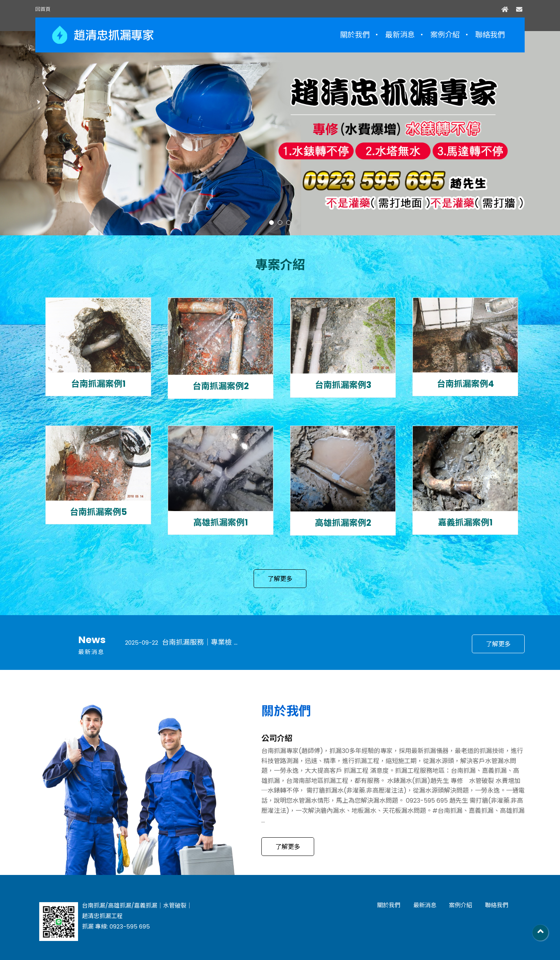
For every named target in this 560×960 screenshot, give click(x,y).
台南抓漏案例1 (98, 384)
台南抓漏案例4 (465, 384)
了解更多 (280, 579)
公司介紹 (277, 738)
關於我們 (355, 35)
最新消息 (400, 35)
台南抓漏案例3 (343, 385)
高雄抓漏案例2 (343, 523)
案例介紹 (445, 35)
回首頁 (43, 9)
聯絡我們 (490, 35)
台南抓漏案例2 (221, 386)
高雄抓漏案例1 (221, 523)
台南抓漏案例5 (98, 512)
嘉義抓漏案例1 (465, 523)
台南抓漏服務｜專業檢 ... (181, 642)
